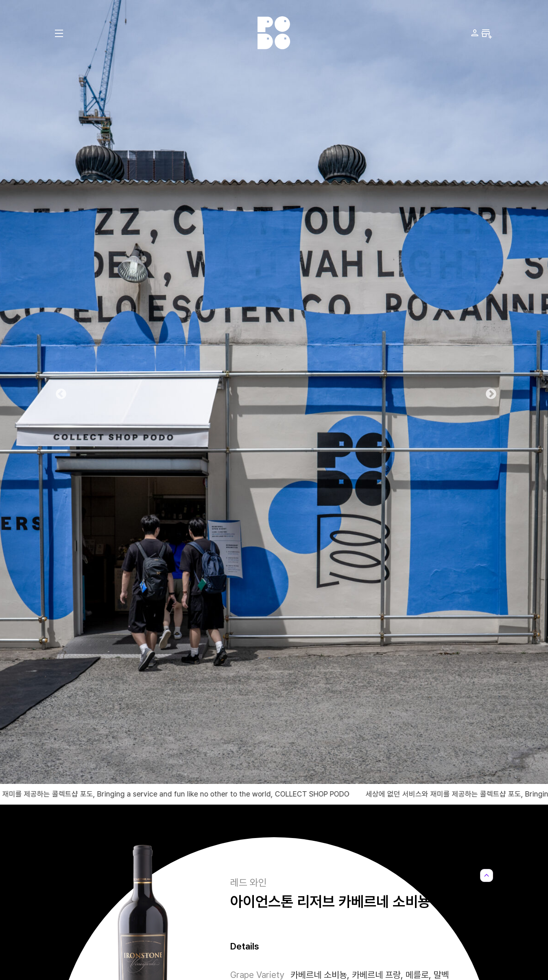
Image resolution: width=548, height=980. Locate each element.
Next (489, 392)
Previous (59, 392)
